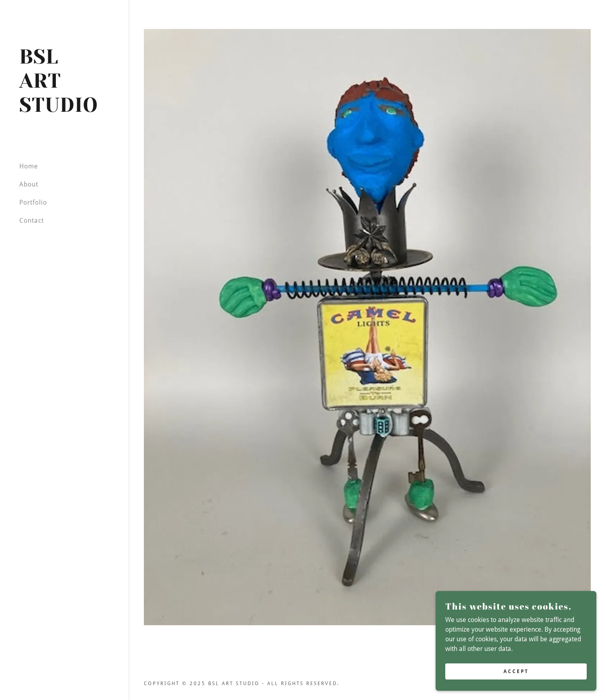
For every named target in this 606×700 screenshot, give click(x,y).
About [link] (29, 184)
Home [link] (29, 166)
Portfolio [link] (33, 202)
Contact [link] (32, 221)
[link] (64, 110)
